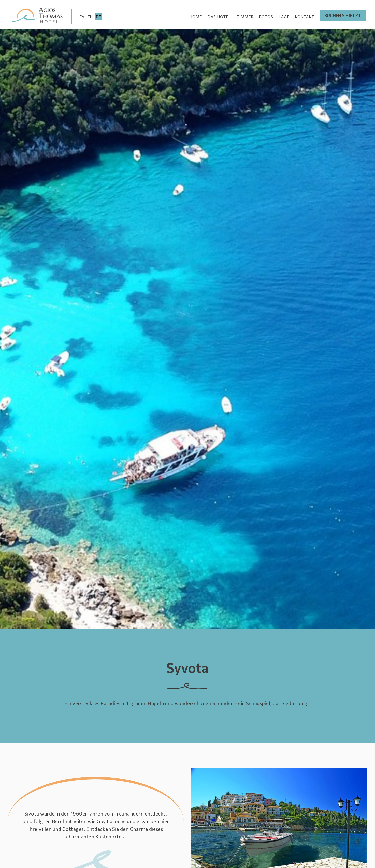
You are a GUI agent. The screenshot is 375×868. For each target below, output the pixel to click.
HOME (196, 17)
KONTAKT (305, 17)
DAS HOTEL (219, 17)
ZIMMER (245, 17)
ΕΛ (82, 17)
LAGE (284, 17)
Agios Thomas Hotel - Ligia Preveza (39, 16)
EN (90, 17)
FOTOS (266, 17)
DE (98, 17)
